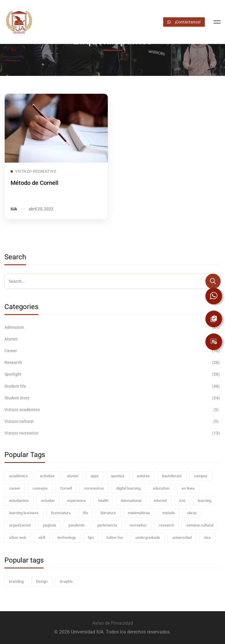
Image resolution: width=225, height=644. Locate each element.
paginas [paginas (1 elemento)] (50, 525)
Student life (112, 386)
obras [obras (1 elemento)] (192, 513)
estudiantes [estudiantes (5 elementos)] (19, 501)
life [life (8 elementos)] (86, 513)
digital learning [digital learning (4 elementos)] (128, 488)
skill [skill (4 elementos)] (42, 537)
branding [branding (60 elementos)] (16, 581)
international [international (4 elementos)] (131, 501)
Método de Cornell (34, 183)
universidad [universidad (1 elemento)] (182, 537)
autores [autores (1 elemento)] (143, 476)
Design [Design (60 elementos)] (42, 581)
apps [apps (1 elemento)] (95, 476)
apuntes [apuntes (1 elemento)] (118, 476)
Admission (112, 327)
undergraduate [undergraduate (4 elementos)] (148, 537)
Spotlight (112, 374)
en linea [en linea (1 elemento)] (188, 488)
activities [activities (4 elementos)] (47, 476)
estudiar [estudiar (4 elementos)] (48, 501)
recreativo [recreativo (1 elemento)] (138, 525)
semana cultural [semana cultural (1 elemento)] (200, 525)
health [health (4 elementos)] (103, 501)
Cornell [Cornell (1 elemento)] (66, 488)
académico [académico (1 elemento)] (18, 476)
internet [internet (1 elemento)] (160, 501)
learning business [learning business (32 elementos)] (24, 513)
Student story (112, 398)
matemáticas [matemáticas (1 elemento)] (139, 513)
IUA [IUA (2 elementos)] (182, 501)
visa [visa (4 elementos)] (207, 537)
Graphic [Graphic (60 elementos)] (66, 581)
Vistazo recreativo (112, 433)
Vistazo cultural (112, 421)
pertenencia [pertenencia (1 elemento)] (107, 525)
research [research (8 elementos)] (166, 525)
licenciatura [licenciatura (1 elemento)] (61, 513)
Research (112, 362)
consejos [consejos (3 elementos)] (40, 488)
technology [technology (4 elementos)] (67, 537)
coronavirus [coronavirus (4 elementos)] (94, 488)
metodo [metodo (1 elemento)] (169, 513)
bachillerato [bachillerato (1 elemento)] (172, 476)
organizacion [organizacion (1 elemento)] (20, 525)
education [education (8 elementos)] (161, 488)
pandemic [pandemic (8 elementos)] (77, 525)
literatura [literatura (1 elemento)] (108, 513)
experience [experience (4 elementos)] (76, 501)
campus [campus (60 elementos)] (201, 476)
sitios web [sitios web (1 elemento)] (18, 537)
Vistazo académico (112, 410)
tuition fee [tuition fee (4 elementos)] (115, 537)
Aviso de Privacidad (113, 623)
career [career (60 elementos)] (15, 488)
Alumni (112, 339)
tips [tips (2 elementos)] (91, 537)
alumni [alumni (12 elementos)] (73, 476)
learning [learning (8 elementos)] (204, 501)
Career (112, 351)
